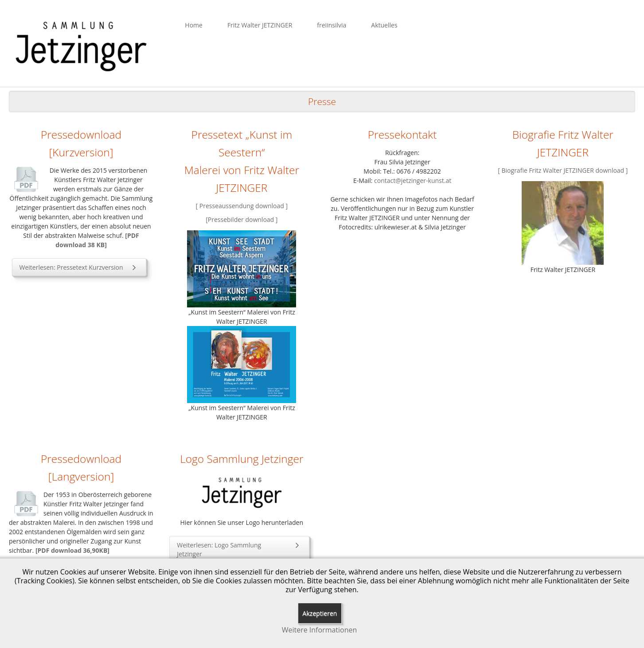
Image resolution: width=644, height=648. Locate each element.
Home (194, 25)
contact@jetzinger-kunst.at (413, 180)
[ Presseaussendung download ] (242, 206)
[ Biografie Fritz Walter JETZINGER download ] (563, 170)
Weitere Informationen (320, 630)
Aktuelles (384, 25)
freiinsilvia (332, 25)
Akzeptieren (320, 613)
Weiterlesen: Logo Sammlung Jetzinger (239, 549)
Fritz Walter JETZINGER (260, 25)
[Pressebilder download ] (242, 219)
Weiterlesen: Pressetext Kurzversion (79, 267)
